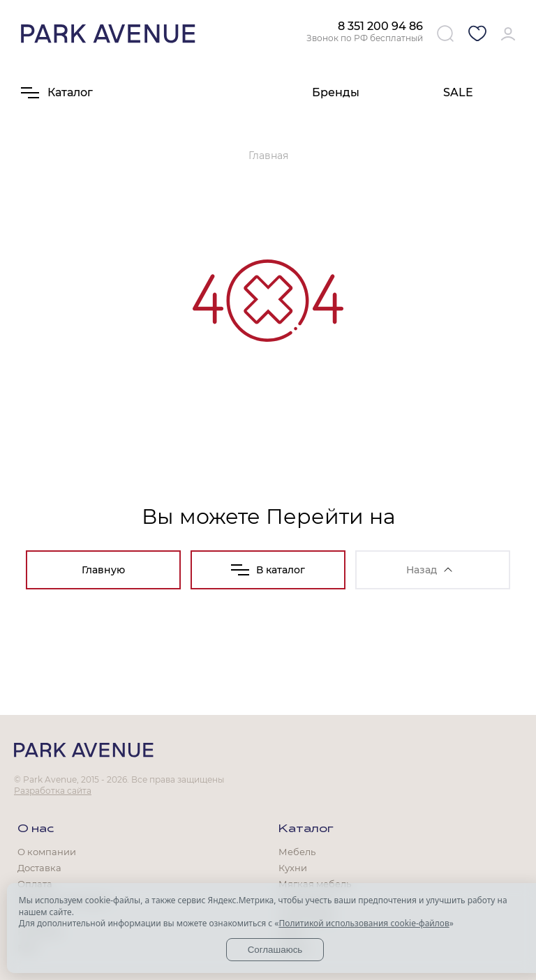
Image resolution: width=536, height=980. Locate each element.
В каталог (268, 570)
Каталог (306, 829)
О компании (47, 852)
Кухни (293, 868)
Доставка (39, 868)
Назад (429, 570)
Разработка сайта (53, 791)
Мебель (297, 852)
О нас (36, 829)
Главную (103, 570)
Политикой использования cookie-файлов (364, 923)
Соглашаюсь (275, 950)
